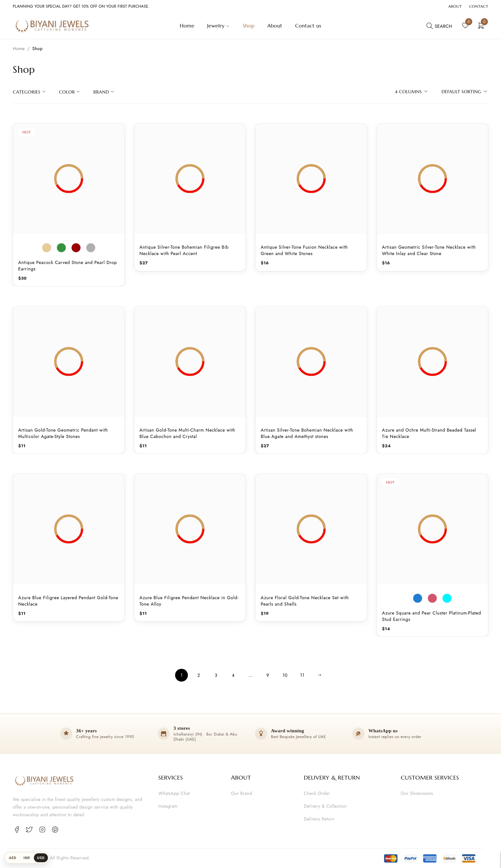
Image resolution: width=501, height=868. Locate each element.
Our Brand (242, 793)
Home (19, 49)
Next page (320, 675)
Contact (479, 6)
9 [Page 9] (268, 675)
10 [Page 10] (285, 675)
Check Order (317, 793)
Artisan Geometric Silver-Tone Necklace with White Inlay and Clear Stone (429, 250)
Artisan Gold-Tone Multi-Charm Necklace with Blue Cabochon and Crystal (188, 433)
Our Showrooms (417, 793)
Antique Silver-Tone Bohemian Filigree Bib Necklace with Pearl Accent (184, 250)
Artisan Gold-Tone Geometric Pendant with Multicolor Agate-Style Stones (63, 433)
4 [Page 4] (233, 675)
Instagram (168, 806)
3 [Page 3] (216, 675)
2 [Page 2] (199, 675)
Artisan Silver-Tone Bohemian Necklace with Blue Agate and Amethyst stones (307, 433)
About (455, 6)
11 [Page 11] (302, 675)
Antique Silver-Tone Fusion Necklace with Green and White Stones (304, 250)
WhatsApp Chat (174, 793)
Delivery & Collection (325, 806)
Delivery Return (319, 819)
